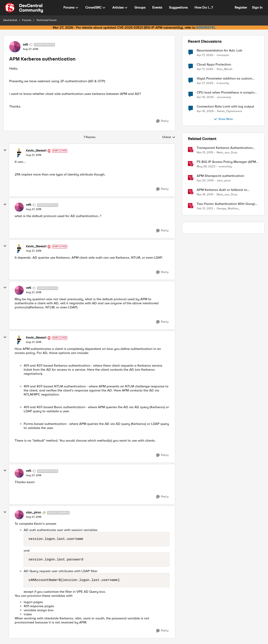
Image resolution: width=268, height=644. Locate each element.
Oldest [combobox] (169, 137)
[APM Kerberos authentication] (34, 155)
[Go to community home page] (24, 8)
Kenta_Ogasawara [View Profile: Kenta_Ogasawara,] (230, 111)
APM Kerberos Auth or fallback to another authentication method (222, 190)
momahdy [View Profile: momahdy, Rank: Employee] (225, 167)
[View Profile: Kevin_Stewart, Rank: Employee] (19, 153)
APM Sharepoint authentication (220, 176)
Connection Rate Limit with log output (225, 107)
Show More (223, 119)
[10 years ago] (205, 181)
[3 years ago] (206, 167)
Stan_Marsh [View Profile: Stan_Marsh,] (224, 69)
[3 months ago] (205, 55)
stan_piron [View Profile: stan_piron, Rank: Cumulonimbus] (33, 513)
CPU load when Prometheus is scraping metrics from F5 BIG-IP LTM (226, 93)
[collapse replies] (5, 150)
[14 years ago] (205, 209)
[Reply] (162, 121)
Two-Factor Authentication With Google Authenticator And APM (227, 204)
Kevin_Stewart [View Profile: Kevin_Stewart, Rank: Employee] (36, 151)
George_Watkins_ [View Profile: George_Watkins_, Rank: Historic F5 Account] (228, 209)
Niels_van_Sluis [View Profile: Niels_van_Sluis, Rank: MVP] (227, 153)
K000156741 (205, 28)
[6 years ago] (205, 153)
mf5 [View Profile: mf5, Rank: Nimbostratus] (25, 45)
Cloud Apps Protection (214, 64)
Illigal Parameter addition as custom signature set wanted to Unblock (224, 78)
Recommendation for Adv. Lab (219, 50)
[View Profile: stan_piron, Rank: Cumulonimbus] (19, 515)
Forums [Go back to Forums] (27, 20)
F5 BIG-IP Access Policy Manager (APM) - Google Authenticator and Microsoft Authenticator (228, 162)
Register (241, 7)
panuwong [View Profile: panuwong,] (224, 97)
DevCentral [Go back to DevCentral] (10, 20)
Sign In (257, 7)
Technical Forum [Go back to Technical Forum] (46, 20)
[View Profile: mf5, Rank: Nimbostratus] (15, 47)
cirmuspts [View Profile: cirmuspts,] (223, 55)
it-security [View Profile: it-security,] (223, 83)
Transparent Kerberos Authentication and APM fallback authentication (225, 148)
